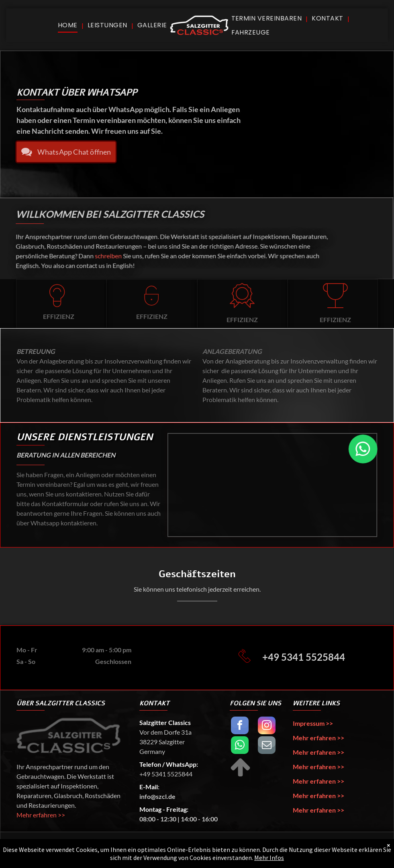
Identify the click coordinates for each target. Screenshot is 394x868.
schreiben (110, 256)
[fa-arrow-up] (240, 775)
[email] (267, 746)
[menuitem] (69, 25)
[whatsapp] (240, 746)
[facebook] (240, 726)
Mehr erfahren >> (41, 815)
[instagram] (267, 726)
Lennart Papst (316, 850)
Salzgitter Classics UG (75, 850)
